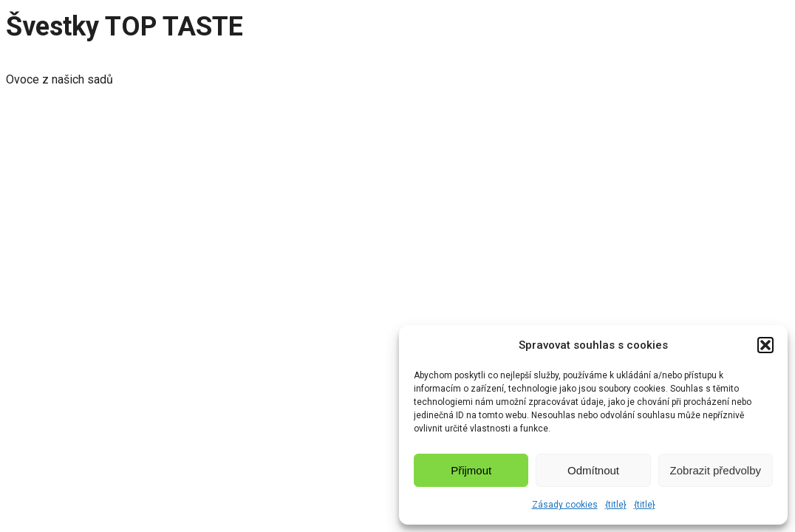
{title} (616, 505)
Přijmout (471, 470)
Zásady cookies (565, 505)
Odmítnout (593, 470)
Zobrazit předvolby (716, 470)
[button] (765, 345)
